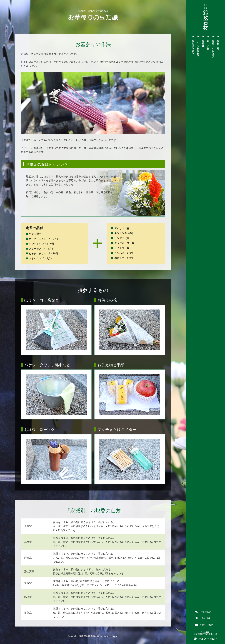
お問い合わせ (207, 625)
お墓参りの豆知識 (218, 42)
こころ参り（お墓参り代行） (198, 46)
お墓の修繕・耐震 (203, 41)
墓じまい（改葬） (208, 42)
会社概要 (206, 618)
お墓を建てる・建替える (193, 46)
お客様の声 (206, 612)
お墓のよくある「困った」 (213, 48)
